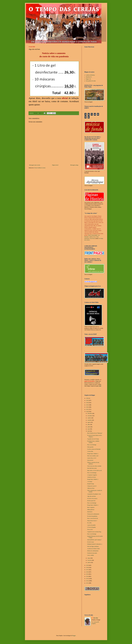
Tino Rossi (92, 238)
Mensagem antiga (74, 165)
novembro (90, 416)
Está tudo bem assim (92, 468)
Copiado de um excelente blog (94, 532)
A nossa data (90, 451)
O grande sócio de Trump (93, 439)
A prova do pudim (91, 525)
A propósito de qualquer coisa (94, 494)
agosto (89, 422)
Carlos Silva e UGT (92, 458)
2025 (87, 400)
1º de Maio (90, 482)
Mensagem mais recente (35, 165)
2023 (87, 405)
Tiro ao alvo (90, 529)
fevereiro (90, 560)
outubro (89, 418)
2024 (87, 403)
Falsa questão (90, 447)
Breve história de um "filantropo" (95, 433)
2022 (87, 407)
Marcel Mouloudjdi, (93, 235)
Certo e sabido (90, 555)
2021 (87, 409)
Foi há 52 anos (91, 542)
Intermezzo (90, 512)
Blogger (74, 636)
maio (89, 429)
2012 (87, 581)
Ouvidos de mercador (92, 553)
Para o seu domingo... (92, 473)
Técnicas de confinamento (93, 514)
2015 (87, 574)
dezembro (90, 413)
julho (89, 425)
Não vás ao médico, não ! (93, 456)
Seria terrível (90, 460)
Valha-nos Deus (91, 488)
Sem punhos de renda (91, 81)
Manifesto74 (89, 77)
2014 (87, 576)
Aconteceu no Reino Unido (93, 549)
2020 (87, 412)
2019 (87, 565)
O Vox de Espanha (91, 527)
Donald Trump (91, 484)
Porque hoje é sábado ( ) (93, 454)
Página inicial (55, 165)
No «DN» (89, 523)
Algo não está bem (91, 496)
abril (89, 431)
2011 (87, 583)
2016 (87, 572)
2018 (87, 567)
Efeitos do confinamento (93, 551)
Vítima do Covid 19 (92, 486)
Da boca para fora (91, 501)
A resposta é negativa (92, 475)
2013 (87, 579)
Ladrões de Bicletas (90, 75)
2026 (87, 398)
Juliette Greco (93, 237)
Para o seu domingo (92, 445)
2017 (87, 570)
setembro (90, 420)
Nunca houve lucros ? (92, 521)
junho (89, 427)
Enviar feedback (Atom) (40, 168)
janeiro (89, 562)
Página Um (88, 79)
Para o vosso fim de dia (93, 518)
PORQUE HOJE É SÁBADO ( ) (95, 544)
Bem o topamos (91, 507)
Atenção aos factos (92, 477)
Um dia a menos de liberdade (94, 449)
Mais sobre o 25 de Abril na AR (94, 471)
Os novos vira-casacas (92, 498)
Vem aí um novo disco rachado (94, 466)
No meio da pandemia (92, 516)
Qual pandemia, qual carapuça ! (94, 540)
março (89, 558)
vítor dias (96, 618)
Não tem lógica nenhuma (93, 546)
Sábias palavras (91, 510)
